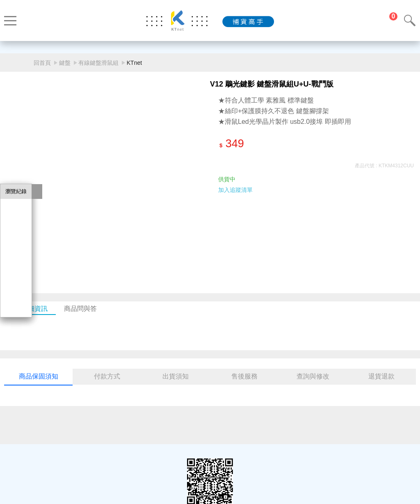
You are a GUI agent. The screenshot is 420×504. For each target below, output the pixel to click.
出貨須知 (176, 376)
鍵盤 (65, 63)
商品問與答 (80, 309)
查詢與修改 (313, 376)
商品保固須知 (39, 376)
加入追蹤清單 (235, 190)
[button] (200, 246)
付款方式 (107, 376)
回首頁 (42, 63)
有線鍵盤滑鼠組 (98, 63)
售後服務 (244, 376)
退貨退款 (381, 376)
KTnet (134, 63)
